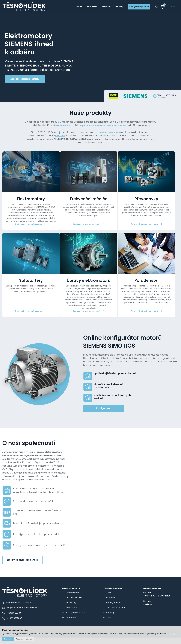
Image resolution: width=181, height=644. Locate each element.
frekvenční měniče (114, 125)
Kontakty (98, 7)
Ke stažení (82, 7)
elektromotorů (67, 125)
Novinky (113, 7)
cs (173, 7)
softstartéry (133, 125)
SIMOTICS (60, 139)
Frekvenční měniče (75, 623)
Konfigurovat (103, 434)
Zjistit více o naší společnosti (23, 585)
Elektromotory (73, 618)
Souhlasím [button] (8, 639)
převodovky (95, 125)
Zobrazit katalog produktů (25, 79)
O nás (67, 7)
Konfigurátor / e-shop (137, 7)
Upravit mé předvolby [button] (25, 639)
